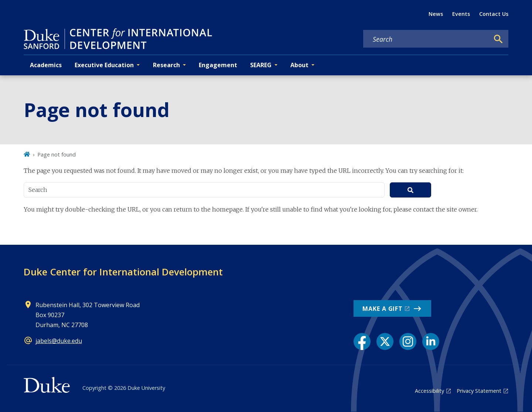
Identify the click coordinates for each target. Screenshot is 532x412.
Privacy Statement (479, 391)
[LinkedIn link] (431, 341)
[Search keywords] (426, 39)
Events (461, 14)
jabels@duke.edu (59, 341)
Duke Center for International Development (123, 272)
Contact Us (494, 14)
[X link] (385, 341)
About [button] (299, 65)
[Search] (498, 39)
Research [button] (166, 65)
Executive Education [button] (104, 65)
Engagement (218, 65)
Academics (46, 65)
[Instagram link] (408, 341)
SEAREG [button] (261, 65)
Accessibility (429, 391)
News (436, 14)
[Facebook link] (362, 341)
